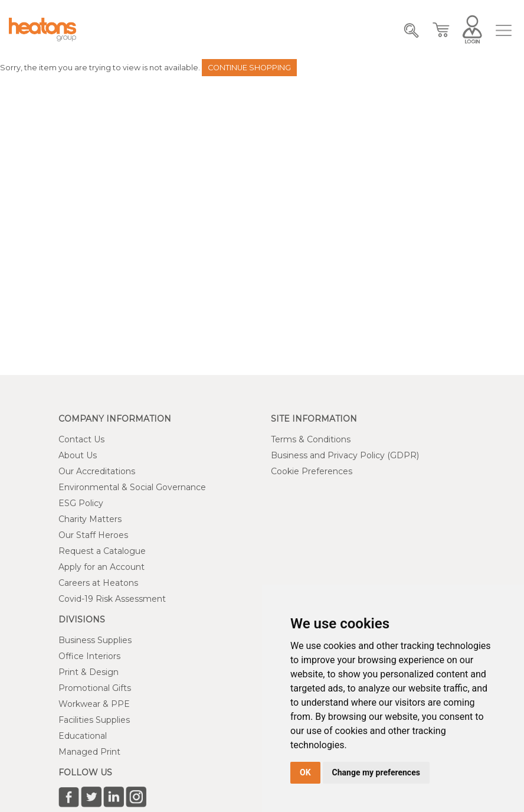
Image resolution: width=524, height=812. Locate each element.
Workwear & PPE (94, 704)
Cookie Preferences (312, 471)
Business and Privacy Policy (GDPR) (345, 455)
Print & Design (89, 672)
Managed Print (89, 752)
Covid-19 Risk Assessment (112, 599)
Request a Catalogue (102, 551)
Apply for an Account (101, 567)
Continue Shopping (249, 68)
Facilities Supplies (94, 720)
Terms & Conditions (311, 439)
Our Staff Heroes (93, 535)
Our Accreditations (97, 471)
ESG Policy (81, 503)
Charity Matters (90, 519)
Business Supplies (95, 640)
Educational (83, 736)
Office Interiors (89, 656)
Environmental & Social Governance (132, 487)
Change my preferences (376, 772)
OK (305, 772)
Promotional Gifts (95, 688)
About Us (78, 455)
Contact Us (81, 439)
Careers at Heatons (98, 583)
